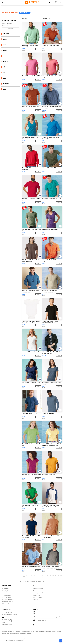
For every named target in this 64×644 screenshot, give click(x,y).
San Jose (59, 631)
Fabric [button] (5, 78)
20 (50, 575)
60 (61, 575)
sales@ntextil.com (7, 624)
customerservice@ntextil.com (10, 621)
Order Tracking (42, 620)
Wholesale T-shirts (7, 597)
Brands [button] (5, 50)
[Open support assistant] (61, 641)
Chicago (23, 631)
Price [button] (4, 45)
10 (48, 575)
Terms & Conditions (38, 597)
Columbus (23, 633)
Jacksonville (16, 633)
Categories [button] (6, 34)
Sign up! (57, 617)
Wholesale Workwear (8, 602)
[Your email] (43, 617)
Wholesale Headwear (8, 600)
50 (58, 575)
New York (5, 631)
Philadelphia (29, 631)
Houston (35, 631)
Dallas (54, 631)
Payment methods (38, 589)
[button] (49, 2)
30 (53, 575)
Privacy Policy (7, 639)
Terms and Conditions (15, 639)
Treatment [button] (6, 84)
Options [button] (5, 61)
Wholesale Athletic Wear (9, 604)
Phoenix (10, 631)
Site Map (22, 639)
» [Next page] (42, 578)
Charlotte (29, 633)
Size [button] (4, 73)
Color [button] (4, 67)
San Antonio (42, 631)
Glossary (36, 600)
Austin (4, 633)
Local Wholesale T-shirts (9, 593)
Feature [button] (5, 89)
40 (56, 575)
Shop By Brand (6, 591)
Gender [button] (5, 39)
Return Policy (37, 595)
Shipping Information (39, 593)
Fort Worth (9, 633)
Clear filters (10, 29)
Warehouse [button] (6, 56)
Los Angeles (17, 631)
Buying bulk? (6, 589)
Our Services (37, 591)
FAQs (36, 625)
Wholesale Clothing (7, 595)
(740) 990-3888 (8, 612)
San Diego (49, 631)
